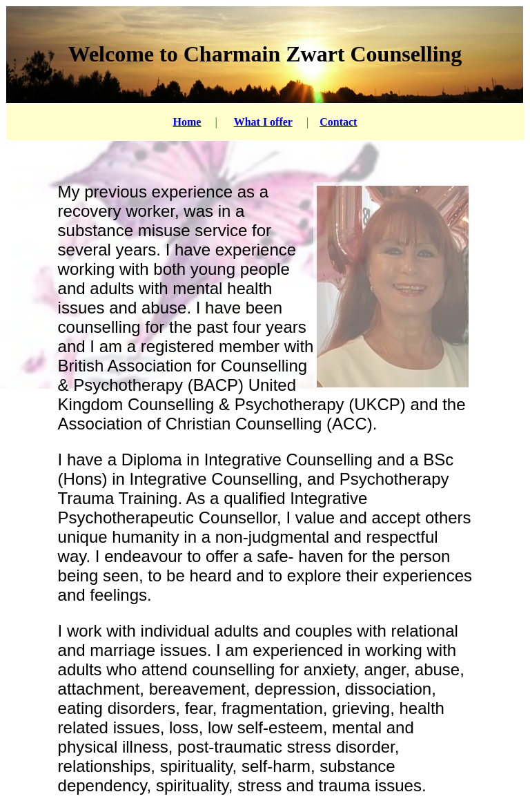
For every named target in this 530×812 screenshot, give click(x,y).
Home (187, 122)
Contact (338, 122)
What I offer (263, 122)
